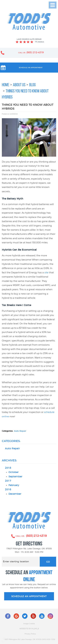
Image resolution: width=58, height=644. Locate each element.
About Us (19, 85)
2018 (8, 468)
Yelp (33, 616)
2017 (8, 481)
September (15, 477)
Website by (29, 629)
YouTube (42, 616)
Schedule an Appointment (31, 68)
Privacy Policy (30, 634)
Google (16, 616)
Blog (32, 85)
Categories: (11, 441)
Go (48, 562)
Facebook (8, 616)
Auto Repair (20, 431)
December (15, 494)
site (46, 273)
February (14, 485)
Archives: (9, 461)
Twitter (25, 616)
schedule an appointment (29, 596)
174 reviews (39, 42)
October (14, 472)
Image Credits (29, 624)
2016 (8, 490)
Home (5, 85)
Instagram (50, 616)
